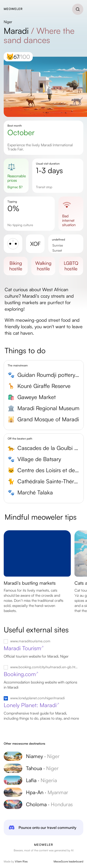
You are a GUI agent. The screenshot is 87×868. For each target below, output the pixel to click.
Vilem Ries (21, 861)
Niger (8, 22)
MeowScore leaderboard (68, 861)
